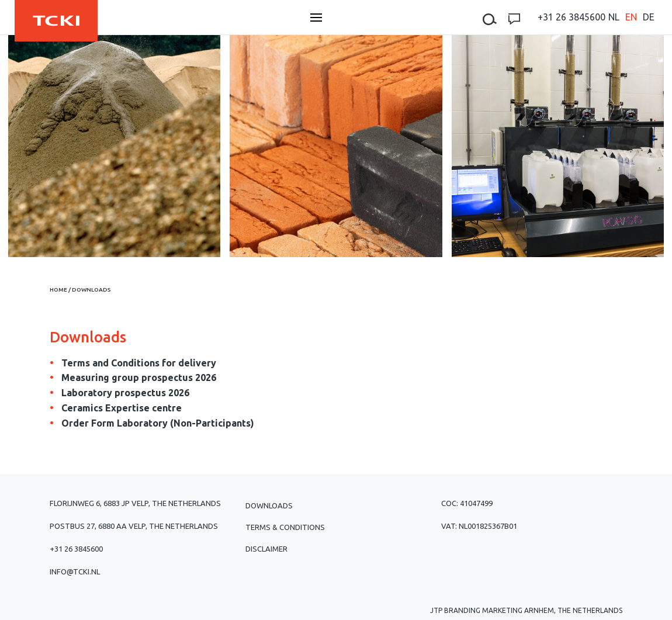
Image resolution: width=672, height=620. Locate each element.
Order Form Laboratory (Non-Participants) (158, 423)
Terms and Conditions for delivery (139, 363)
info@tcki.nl (75, 571)
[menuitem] (614, 17)
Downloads (269, 505)
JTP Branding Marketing (476, 610)
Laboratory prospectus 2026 (125, 393)
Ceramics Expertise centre (122, 408)
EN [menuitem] (631, 17)
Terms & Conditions (285, 527)
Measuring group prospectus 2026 (139, 377)
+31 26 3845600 (571, 17)
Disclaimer (266, 549)
